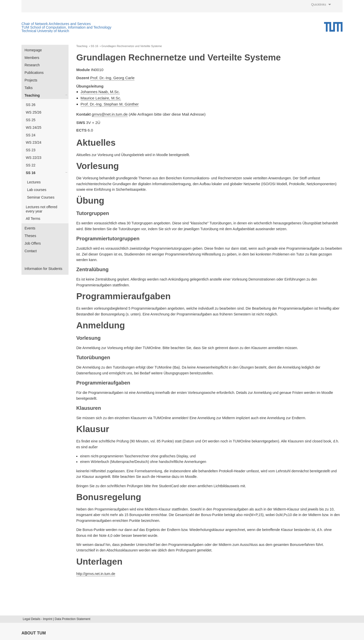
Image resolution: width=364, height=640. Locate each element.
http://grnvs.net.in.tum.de (96, 574)
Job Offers (33, 243)
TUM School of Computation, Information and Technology (66, 27)
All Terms (33, 219)
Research (32, 65)
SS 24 (31, 135)
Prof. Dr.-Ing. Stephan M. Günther (110, 104)
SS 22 (31, 165)
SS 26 (31, 105)
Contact (31, 251)
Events (30, 228)
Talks (29, 88)
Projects (31, 80)
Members (32, 58)
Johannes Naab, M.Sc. (100, 92)
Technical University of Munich (45, 31)
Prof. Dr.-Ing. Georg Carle (112, 78)
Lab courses (37, 190)
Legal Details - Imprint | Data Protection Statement (56, 619)
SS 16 (31, 173)
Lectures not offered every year (41, 209)
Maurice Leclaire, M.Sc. (101, 98)
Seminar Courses (41, 197)
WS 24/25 (33, 127)
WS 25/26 (33, 112)
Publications (34, 73)
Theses (30, 236)
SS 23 (31, 150)
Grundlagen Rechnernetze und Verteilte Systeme (132, 46)
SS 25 (31, 120)
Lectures (34, 182)
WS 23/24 (33, 142)
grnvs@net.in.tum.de (110, 114)
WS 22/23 (33, 158)
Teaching (32, 95)
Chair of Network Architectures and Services (56, 24)
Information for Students (43, 269)
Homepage (33, 50)
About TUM (34, 633)
